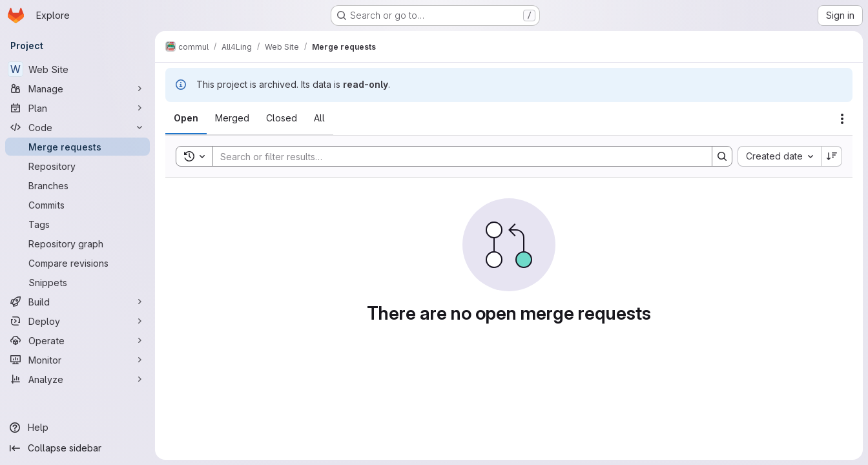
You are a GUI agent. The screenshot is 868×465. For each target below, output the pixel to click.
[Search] (456, 156)
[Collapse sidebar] (77, 448)
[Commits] (77, 205)
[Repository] (77, 166)
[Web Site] (77, 69)
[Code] (77, 127)
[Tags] (77, 224)
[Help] (77, 428)
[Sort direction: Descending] (832, 156)
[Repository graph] (77, 243)
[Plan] (77, 108)
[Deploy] (77, 321)
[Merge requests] (77, 147)
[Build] (77, 302)
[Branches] (77, 185)
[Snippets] (77, 282)
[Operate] (77, 340)
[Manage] (77, 88)
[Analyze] (77, 379)
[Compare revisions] (77, 263)
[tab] (186, 118)
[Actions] (842, 119)
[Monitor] (77, 360)
